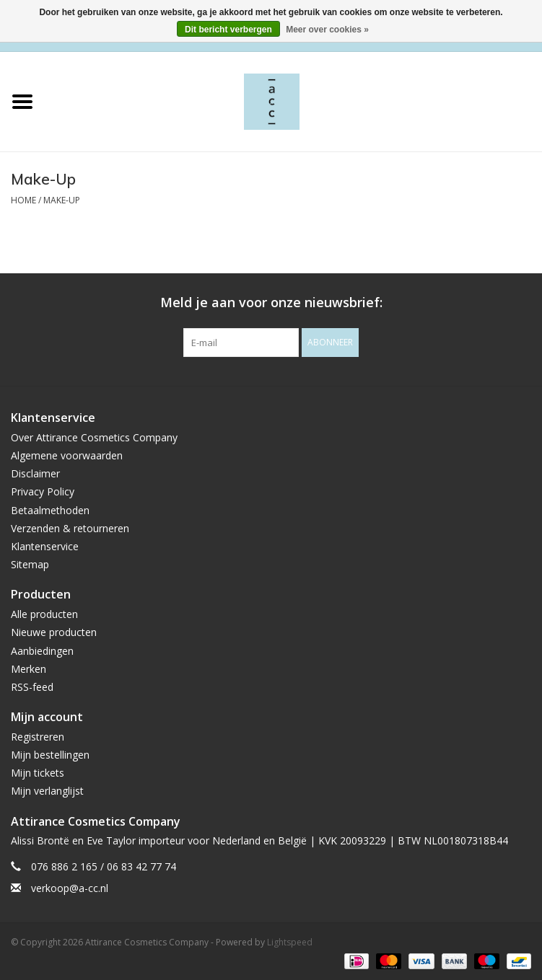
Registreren (38, 737)
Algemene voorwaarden (67, 455)
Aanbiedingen (42, 651)
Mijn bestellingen (50, 755)
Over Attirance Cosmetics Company (94, 437)
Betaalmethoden (50, 510)
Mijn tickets (38, 773)
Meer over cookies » (327, 30)
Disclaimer (35, 473)
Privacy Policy (43, 491)
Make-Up (62, 200)
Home (23, 200)
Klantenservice (45, 546)
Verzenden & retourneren (70, 528)
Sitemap (30, 564)
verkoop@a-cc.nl (70, 888)
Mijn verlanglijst (47, 791)
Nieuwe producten (54, 632)
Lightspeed (290, 942)
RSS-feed (32, 687)
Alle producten (44, 614)
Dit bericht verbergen (228, 30)
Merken (29, 669)
